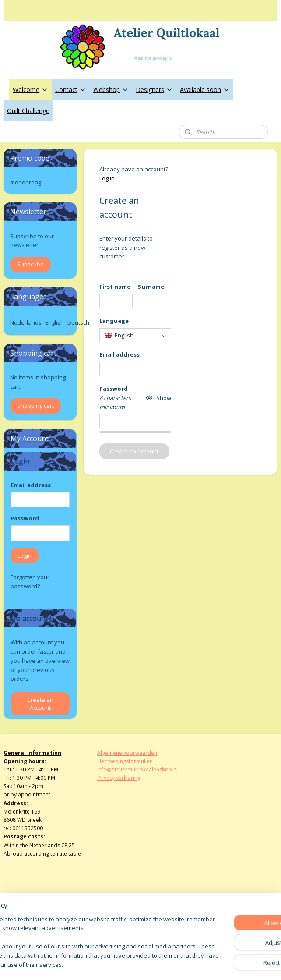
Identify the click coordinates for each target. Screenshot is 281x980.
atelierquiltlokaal (126, 920)
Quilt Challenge (28, 111)
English (54, 322)
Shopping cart (35, 406)
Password (25, 518)
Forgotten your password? (30, 582)
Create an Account (40, 704)
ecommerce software (164, 964)
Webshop (111, 90)
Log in (107, 178)
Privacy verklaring (119, 778)
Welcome (30, 90)
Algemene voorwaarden (127, 753)
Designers (154, 90)
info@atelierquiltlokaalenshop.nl (137, 769)
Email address (31, 485)
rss (129, 964)
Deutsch (78, 322)
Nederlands (26, 322)
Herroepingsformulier (125, 761)
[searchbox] (136, 335)
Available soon (205, 90)
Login (25, 555)
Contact (71, 90)
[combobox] (136, 335)
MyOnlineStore (241, 964)
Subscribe (30, 264)
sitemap (111, 964)
